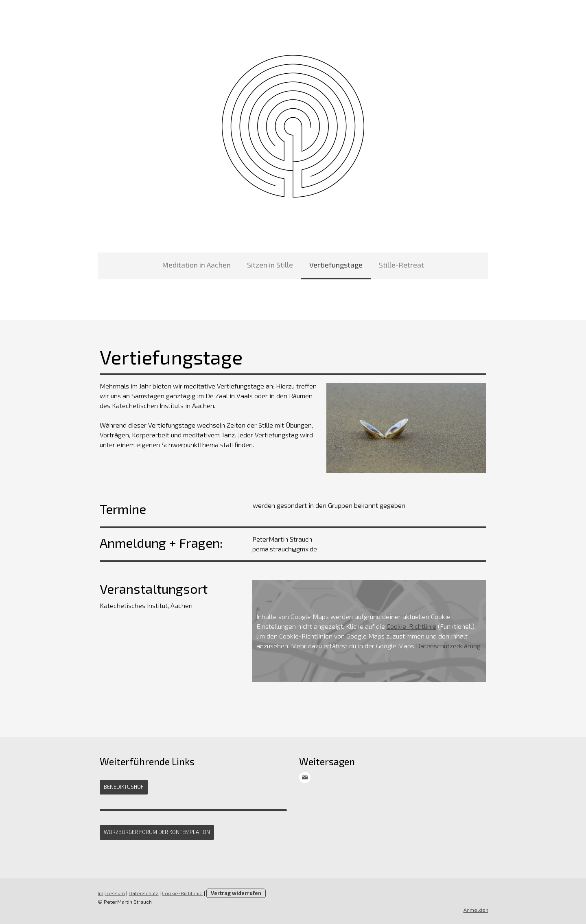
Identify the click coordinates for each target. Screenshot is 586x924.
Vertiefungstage (336, 265)
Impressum (111, 893)
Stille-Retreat (401, 265)
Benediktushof (124, 787)
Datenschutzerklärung (448, 646)
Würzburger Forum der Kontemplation (157, 832)
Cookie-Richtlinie (411, 626)
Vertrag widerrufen (236, 893)
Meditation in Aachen (196, 265)
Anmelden (476, 910)
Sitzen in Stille (270, 265)
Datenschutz (143, 893)
